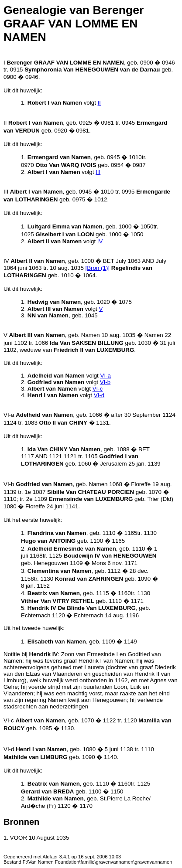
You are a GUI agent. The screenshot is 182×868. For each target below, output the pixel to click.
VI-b (105, 382)
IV (100, 241)
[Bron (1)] (98, 268)
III (98, 172)
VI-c (98, 389)
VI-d (99, 395)
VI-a (106, 376)
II (99, 103)
